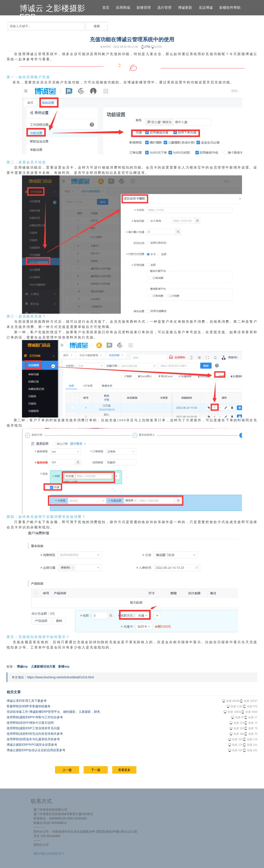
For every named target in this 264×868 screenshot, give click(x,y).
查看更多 (124, 770)
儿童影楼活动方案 (43, 666)
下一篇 (96, 770)
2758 (146, 47)
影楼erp (64, 666)
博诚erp (22, 666)
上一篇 (67, 770)
